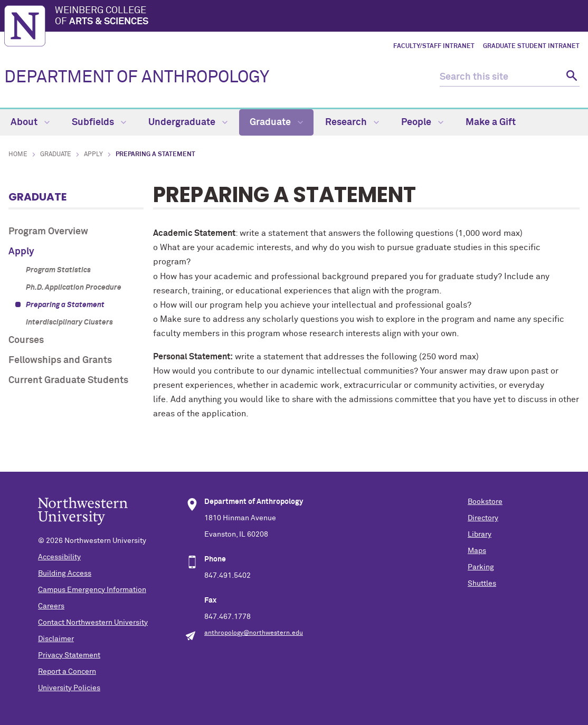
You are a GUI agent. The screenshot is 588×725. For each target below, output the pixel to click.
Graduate (276, 122)
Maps (477, 551)
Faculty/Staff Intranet (434, 46)
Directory (483, 518)
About (30, 122)
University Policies (69, 688)
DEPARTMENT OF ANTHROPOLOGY (137, 78)
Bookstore (485, 502)
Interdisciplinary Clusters (69, 322)
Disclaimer (56, 639)
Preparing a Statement (65, 305)
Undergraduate (188, 122)
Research (352, 122)
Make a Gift (491, 122)
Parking (481, 567)
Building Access (65, 574)
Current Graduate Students (68, 380)
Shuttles (482, 584)
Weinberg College (319, 17)
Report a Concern (67, 672)
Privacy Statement (69, 655)
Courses (26, 340)
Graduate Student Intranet (531, 46)
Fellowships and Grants (60, 360)
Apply (93, 155)
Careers (51, 606)
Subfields (99, 122)
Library (480, 535)
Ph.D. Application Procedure (74, 288)
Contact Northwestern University (93, 623)
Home (18, 155)
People (422, 122)
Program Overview (48, 232)
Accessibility (59, 557)
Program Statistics (58, 270)
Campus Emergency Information (92, 590)
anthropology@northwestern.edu (254, 633)
